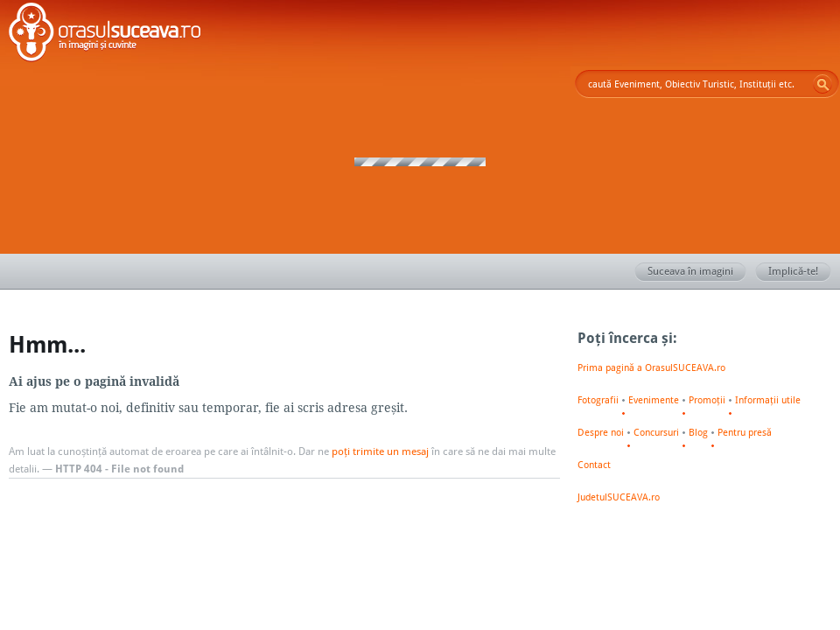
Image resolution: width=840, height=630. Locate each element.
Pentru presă (745, 432)
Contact (594, 465)
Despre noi (601, 432)
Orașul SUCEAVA (105, 35)
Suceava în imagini (697, 272)
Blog (698, 432)
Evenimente (654, 400)
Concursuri (656, 432)
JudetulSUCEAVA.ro (619, 497)
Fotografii (598, 400)
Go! (822, 84)
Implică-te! (800, 272)
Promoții (707, 400)
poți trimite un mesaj (380, 451)
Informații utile (768, 400)
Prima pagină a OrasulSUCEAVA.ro (651, 367)
